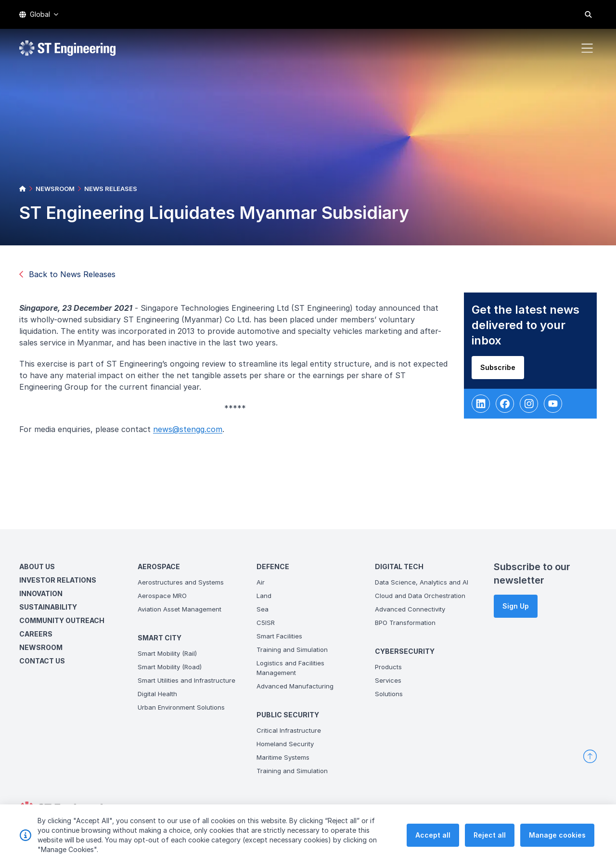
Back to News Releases (67, 274)
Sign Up (516, 606)
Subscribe (501, 370)
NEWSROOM (55, 189)
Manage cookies (557, 841)
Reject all (490, 841)
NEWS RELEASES (111, 189)
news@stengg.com (191, 432)
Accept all (433, 841)
